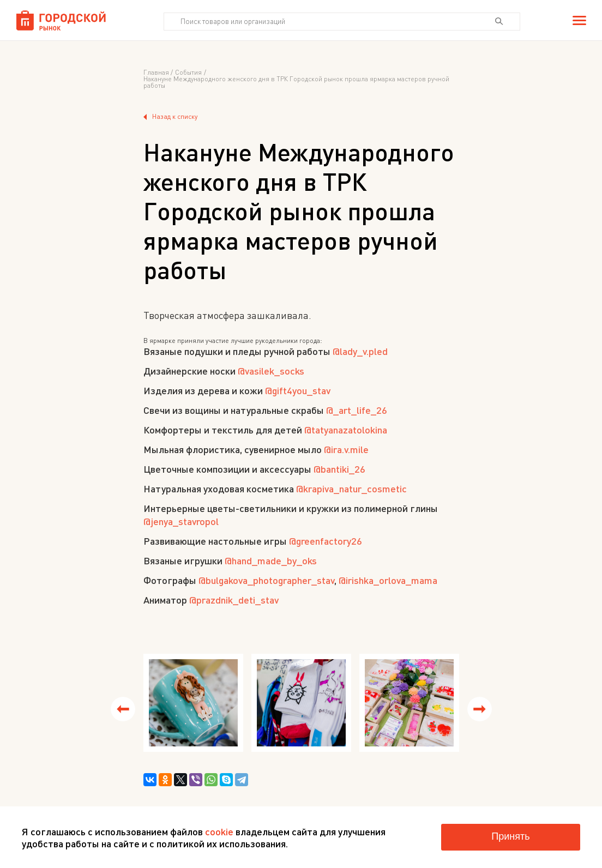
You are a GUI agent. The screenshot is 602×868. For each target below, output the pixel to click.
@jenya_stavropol (181, 521)
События (188, 73)
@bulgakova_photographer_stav (266, 580)
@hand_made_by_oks (271, 560)
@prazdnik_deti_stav (234, 600)
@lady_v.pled (360, 351)
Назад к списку (171, 117)
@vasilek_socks (271, 371)
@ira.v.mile (346, 449)
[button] (123, 709)
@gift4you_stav (298, 390)
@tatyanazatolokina (346, 430)
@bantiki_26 (339, 469)
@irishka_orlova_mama (388, 580)
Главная (156, 73)
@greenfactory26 (326, 541)
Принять (510, 836)
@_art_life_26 (357, 410)
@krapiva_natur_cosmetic (351, 489)
